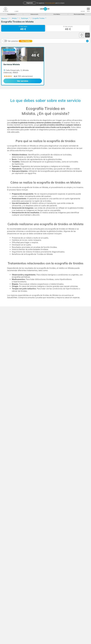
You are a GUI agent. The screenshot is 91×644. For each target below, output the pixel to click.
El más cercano (68, 28)
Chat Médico (57, 14)
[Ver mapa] (82, 35)
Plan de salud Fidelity (79, 14)
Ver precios (20, 41)
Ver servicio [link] (23, 81)
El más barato (23, 28)
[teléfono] (16, 9)
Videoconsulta (34, 14)
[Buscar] (83, 9)
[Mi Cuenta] (5, 9)
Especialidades (12, 14)
